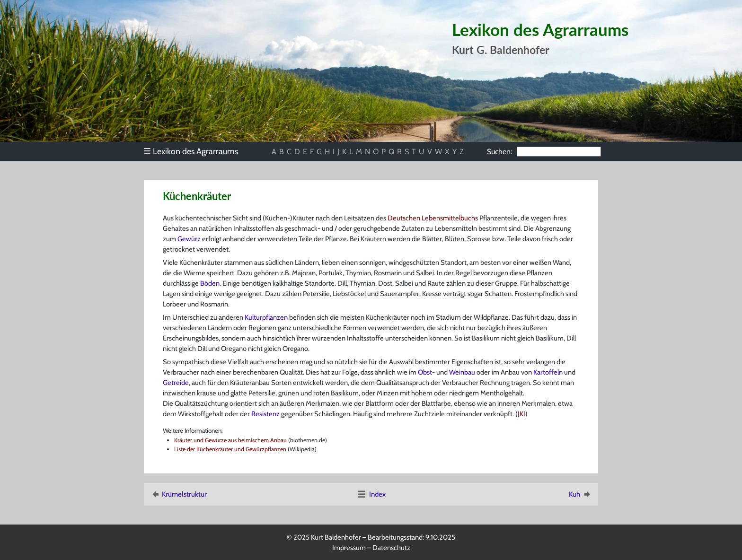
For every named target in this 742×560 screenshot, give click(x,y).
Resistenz (265, 414)
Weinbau (462, 372)
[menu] (195, 151)
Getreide (176, 383)
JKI (521, 414)
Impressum (349, 548)
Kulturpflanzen (266, 317)
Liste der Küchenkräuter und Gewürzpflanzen (230, 449)
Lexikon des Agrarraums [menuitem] (191, 151)
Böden (210, 283)
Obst (425, 372)
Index (371, 494)
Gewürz (189, 239)
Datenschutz (391, 548)
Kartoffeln (548, 372)
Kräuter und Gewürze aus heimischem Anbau (230, 440)
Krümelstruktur (178, 494)
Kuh (580, 494)
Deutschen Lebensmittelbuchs (433, 218)
